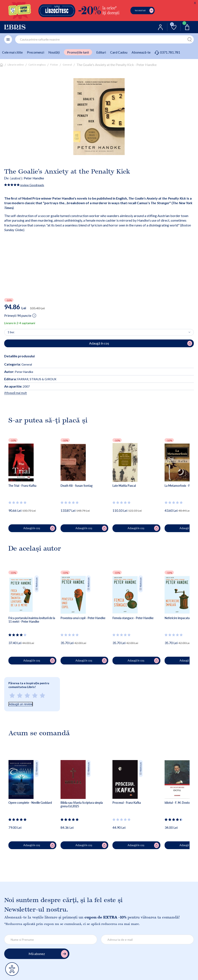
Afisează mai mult (16, 393)
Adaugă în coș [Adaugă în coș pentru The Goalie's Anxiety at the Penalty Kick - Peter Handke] (141, 343)
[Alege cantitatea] (99, 332)
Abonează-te (141, 52)
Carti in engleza (37, 65)
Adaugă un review (21, 704)
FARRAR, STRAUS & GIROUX (30, 379)
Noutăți (54, 52)
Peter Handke (34, 178)
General (67, 65)
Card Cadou (119, 52)
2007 (17, 386)
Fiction (54, 65)
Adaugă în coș (39, 528)
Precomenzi (36, 52)
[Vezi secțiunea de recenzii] (18, 502)
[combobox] (104, 39)
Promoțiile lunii (78, 52)
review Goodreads (32, 185)
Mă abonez (48, 954)
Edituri (101, 52)
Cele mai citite (12, 52)
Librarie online (16, 65)
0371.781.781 (167, 52)
